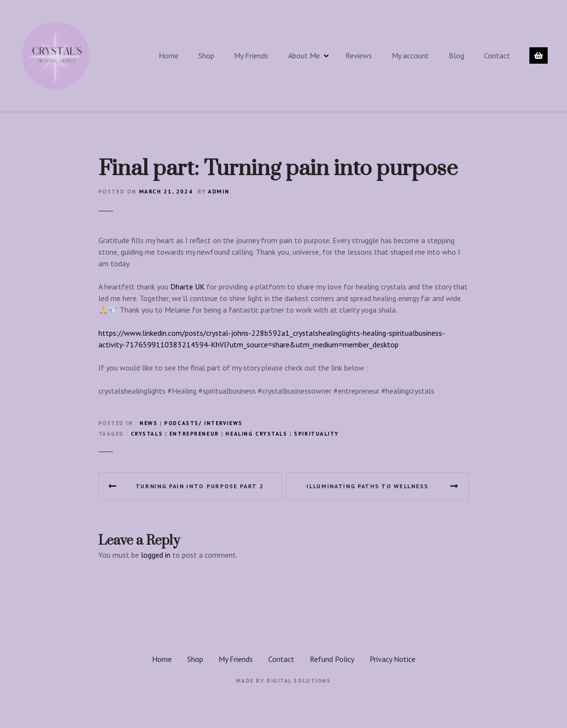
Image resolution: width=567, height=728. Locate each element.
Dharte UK (187, 287)
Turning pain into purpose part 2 (200, 486)
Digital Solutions (299, 681)
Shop (206, 55)
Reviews (359, 55)
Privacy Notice (393, 659)
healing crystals (256, 434)
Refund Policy (332, 659)
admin (219, 191)
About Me (304, 55)
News (148, 423)
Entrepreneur (194, 434)
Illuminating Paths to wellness (367, 486)
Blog (456, 55)
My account (410, 55)
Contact (497, 55)
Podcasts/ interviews (203, 423)
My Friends (251, 55)
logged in (156, 555)
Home (169, 55)
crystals (147, 434)
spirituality (316, 434)
